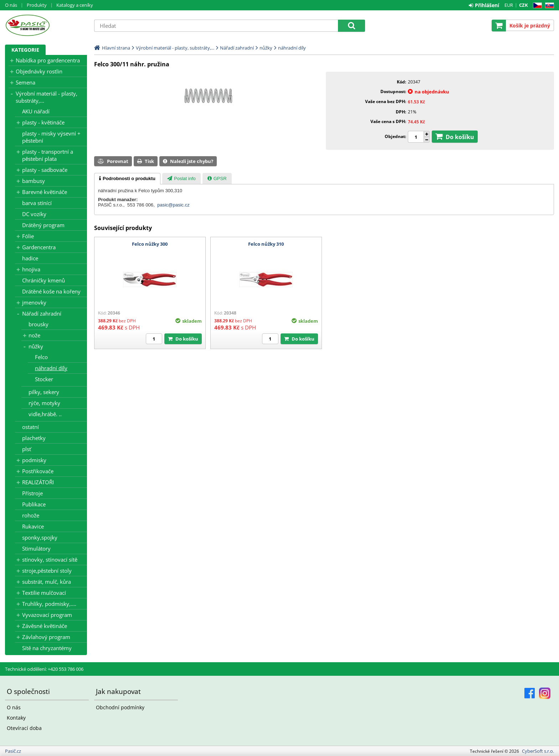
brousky (39, 324)
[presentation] (127, 179)
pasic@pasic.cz (173, 205)
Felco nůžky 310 (266, 244)
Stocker (44, 379)
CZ (536, 6)
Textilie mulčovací (44, 593)
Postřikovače (38, 471)
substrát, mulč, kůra (47, 582)
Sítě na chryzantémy (47, 648)
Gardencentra (39, 247)
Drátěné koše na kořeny (51, 291)
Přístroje (32, 493)
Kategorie (25, 50)
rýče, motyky (44, 403)
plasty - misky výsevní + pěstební (51, 137)
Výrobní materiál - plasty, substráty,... (47, 97)
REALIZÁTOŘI (38, 482)
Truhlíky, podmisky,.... (49, 604)
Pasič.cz (46, 25)
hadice (30, 258)
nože (34, 335)
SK (548, 6)
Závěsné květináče (45, 626)
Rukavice (33, 526)
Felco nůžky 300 (150, 244)
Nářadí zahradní (42, 313)
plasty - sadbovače (45, 170)
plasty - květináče (43, 122)
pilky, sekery (44, 392)
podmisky (34, 460)
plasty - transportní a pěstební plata (48, 155)
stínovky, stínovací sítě (50, 560)
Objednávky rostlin (39, 71)
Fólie (28, 236)
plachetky (34, 438)
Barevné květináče (45, 192)
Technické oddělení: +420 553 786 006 (44, 669)
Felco (41, 357)
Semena (25, 82)
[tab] (127, 179)
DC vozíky (34, 214)
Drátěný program (43, 225)
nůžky (36, 346)
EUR (509, 5)
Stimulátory (36, 548)
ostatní (30, 427)
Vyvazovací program (47, 615)
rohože (31, 515)
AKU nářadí (36, 111)
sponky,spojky (40, 537)
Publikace (34, 504)
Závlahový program (46, 637)
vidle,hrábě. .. (45, 414)
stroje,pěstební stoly (47, 571)
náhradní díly (51, 368)
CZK (524, 5)
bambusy (34, 181)
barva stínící (37, 203)
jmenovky (34, 302)
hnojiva (31, 269)
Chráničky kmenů (43, 280)
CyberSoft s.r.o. (538, 751)
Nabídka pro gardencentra (48, 60)
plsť (27, 449)
